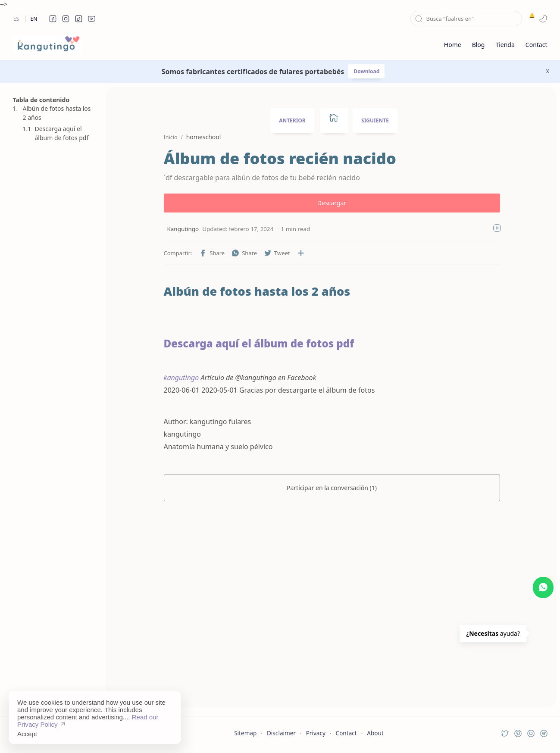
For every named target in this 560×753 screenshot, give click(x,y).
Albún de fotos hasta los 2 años (57, 113)
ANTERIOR (292, 120)
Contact (346, 733)
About (375, 733)
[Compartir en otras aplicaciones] (301, 253)
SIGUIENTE (375, 120)
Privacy (316, 733)
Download (366, 71)
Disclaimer (281, 733)
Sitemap (245, 733)
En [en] (34, 19)
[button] (53, 19)
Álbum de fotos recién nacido (280, 159)
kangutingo (181, 378)
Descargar (332, 203)
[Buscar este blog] (466, 19)
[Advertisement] (54, 569)
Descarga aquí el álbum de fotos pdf (62, 133)
